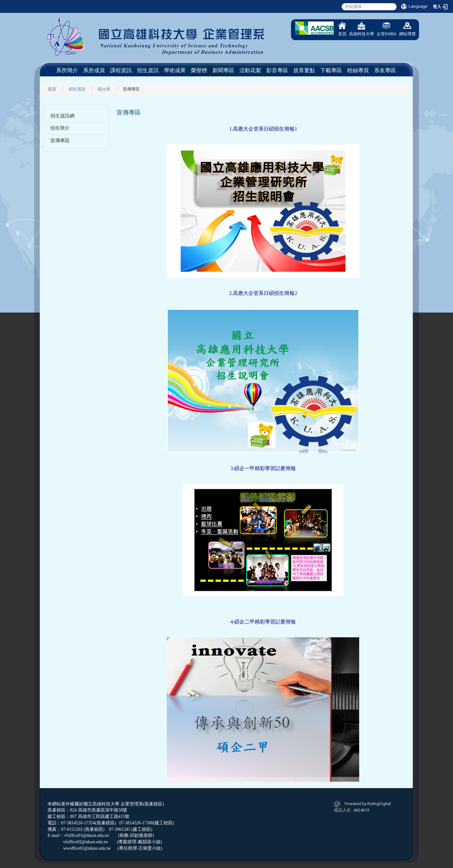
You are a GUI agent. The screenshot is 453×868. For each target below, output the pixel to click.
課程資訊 (121, 70)
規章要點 (304, 70)
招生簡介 (60, 128)
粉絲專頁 (358, 70)
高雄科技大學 (362, 29)
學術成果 (175, 70)
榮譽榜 (199, 70)
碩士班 (104, 89)
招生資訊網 (62, 116)
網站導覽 (407, 29)
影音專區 (277, 70)
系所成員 (94, 70)
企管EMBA (387, 29)
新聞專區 (223, 70)
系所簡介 (67, 70)
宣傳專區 (60, 141)
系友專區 (385, 70)
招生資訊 (148, 70)
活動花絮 (250, 70)
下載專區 (331, 70)
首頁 (342, 29)
